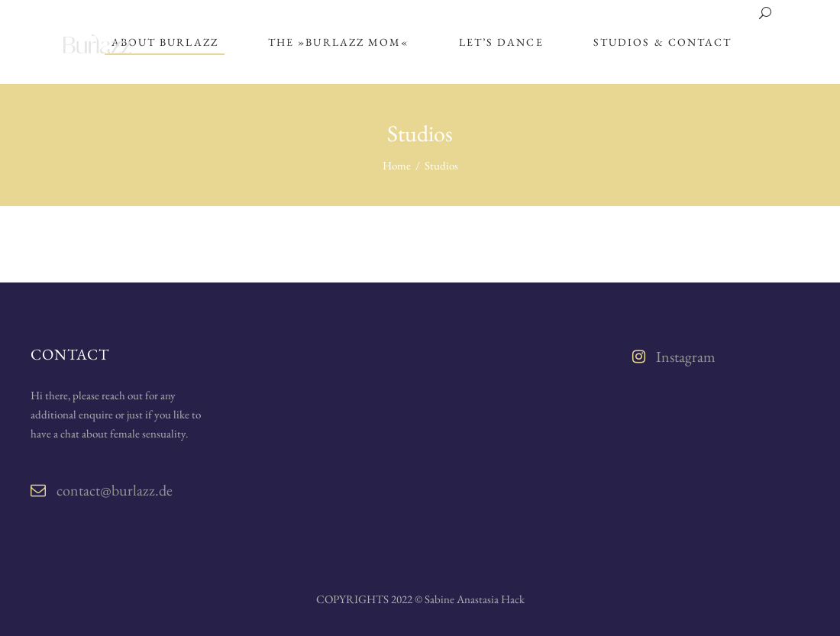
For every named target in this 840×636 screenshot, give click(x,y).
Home (397, 165)
